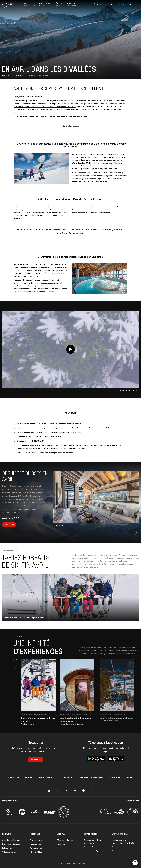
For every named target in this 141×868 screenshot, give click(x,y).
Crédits (114, 851)
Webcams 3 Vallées (37, 844)
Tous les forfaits (36, 840)
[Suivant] (137, 533)
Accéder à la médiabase (93, 847)
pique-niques (42, 428)
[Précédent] (131, 533)
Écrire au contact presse (93, 851)
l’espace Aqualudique (49, 283)
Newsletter (61, 844)
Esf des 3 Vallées (9, 848)
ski (75, 173)
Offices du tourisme (10, 852)
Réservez (8, 524)
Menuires (31, 286)
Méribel (82, 448)
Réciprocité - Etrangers (66, 840)
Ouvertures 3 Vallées (37, 848)
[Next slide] (15, 661)
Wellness (64, 283)
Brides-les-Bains (46, 777)
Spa (45, 441)
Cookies (115, 847)
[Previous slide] (15, 667)
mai (50, 453)
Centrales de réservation (12, 840)
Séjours (98, 4)
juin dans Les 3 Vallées (64, 453)
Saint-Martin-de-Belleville (91, 777)
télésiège (76, 210)
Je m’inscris (34, 760)
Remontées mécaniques (11, 844)
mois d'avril (109, 101)
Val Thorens (115, 777)
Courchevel (31, 283)
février (45, 453)
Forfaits (109, 4)
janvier (21, 97)
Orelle (27, 448)
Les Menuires (67, 777)
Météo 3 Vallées (36, 852)
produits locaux (63, 428)
